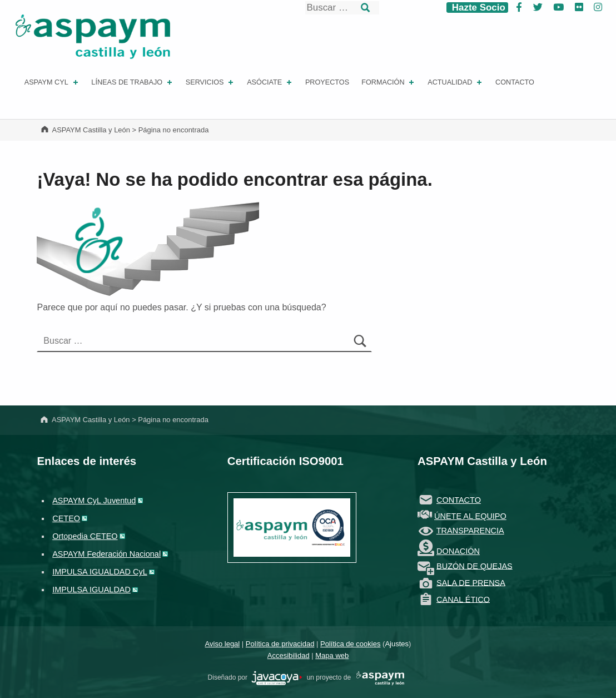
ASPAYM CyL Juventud (94, 501)
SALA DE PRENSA (471, 582)
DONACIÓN (458, 551)
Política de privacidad (280, 644)
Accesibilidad (289, 655)
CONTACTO (459, 500)
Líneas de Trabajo (133, 82)
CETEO (66, 518)
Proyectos (327, 82)
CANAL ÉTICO (463, 599)
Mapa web (332, 655)
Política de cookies (350, 644)
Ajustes (397, 644)
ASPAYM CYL (52, 82)
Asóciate (270, 82)
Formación (389, 82)
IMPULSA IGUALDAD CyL (100, 572)
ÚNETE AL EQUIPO (470, 516)
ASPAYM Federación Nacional (106, 554)
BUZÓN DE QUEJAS (475, 566)
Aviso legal (223, 644)
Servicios (211, 82)
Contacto (515, 82)
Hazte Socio (477, 8)
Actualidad (456, 82)
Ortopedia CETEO (85, 536)
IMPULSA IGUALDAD (91, 590)
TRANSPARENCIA (470, 531)
